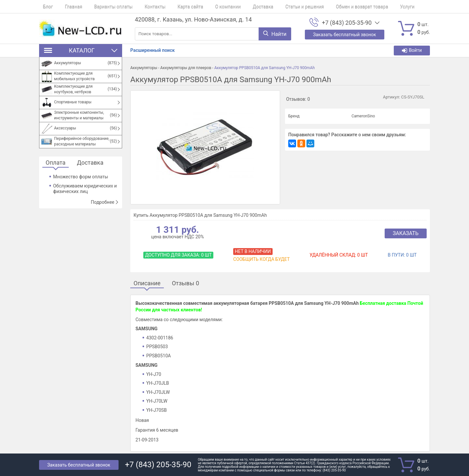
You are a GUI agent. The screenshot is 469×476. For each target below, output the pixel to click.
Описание (147, 283)
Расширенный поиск (152, 50)
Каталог (81, 50)
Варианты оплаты (102, 7)
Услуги (369, 7)
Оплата (56, 163)
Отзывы (186, 283)
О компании (205, 7)
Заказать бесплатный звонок (79, 465)
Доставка (236, 7)
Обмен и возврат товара (328, 7)
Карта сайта (171, 7)
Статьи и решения (274, 7)
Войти (412, 50)
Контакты (140, 7)
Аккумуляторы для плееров (186, 68)
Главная (66, 7)
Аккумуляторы (144, 68)
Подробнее (105, 202)
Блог (44, 7)
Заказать (406, 233)
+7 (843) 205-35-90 (347, 23)
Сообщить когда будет (261, 259)
